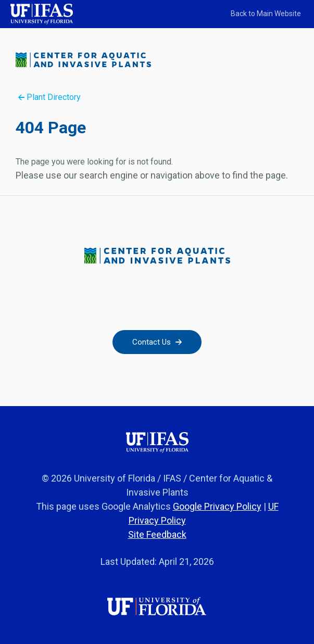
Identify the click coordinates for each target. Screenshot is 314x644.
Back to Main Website (266, 14)
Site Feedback (157, 534)
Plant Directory (49, 97)
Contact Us (157, 342)
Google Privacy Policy (217, 506)
